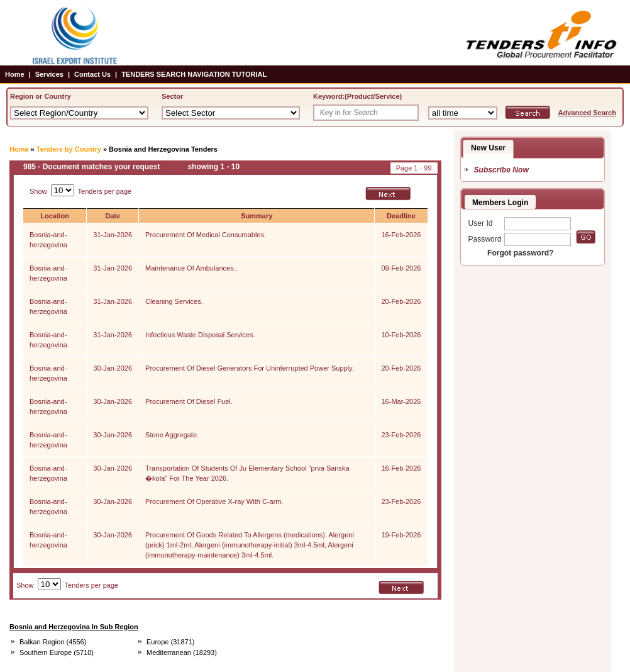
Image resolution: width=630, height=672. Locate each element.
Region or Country (41, 96)
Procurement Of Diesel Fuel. (189, 401)
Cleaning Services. (174, 301)
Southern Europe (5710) (57, 652)
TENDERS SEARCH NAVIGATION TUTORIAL (194, 74)
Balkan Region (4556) (53, 642)
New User (488, 148)
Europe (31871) (170, 642)
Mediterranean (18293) (182, 652)
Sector (172, 96)
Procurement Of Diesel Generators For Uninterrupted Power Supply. (250, 368)
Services (49, 74)
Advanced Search (587, 113)
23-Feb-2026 (401, 435)
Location (55, 216)
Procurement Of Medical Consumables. (206, 235)
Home (15, 74)
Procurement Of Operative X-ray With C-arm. (214, 501)
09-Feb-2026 (401, 268)
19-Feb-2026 (401, 535)
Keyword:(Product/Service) (357, 96)
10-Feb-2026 (401, 335)
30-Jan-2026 (113, 368)
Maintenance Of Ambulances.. (191, 268)
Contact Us (92, 74)
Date (113, 216)
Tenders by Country (69, 149)
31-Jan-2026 (113, 235)
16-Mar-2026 (401, 401)
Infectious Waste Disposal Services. (200, 335)
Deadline (401, 216)
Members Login (500, 203)
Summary (257, 216)
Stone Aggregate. (172, 435)
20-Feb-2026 (401, 301)
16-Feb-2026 (401, 235)
